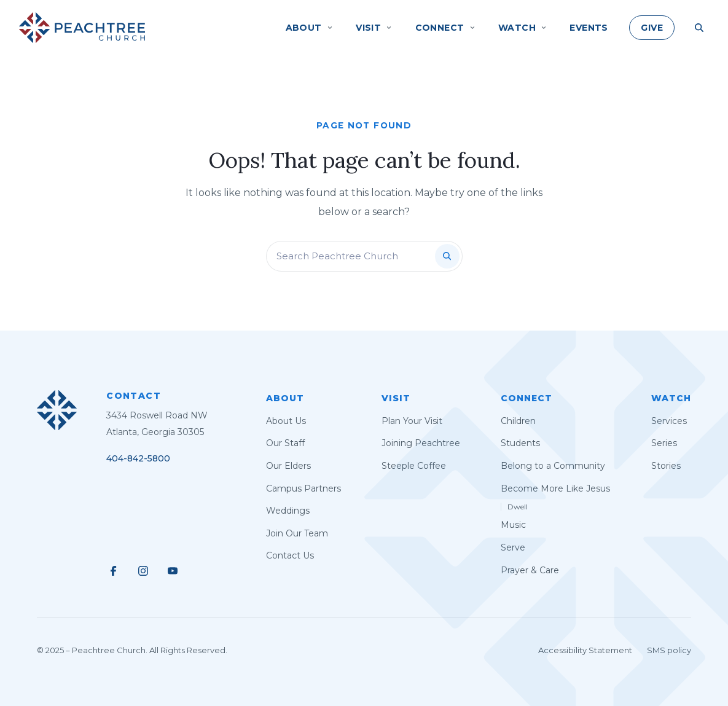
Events (589, 28)
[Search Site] (699, 28)
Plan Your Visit (412, 421)
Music (513, 525)
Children (518, 421)
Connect (526, 398)
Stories (666, 466)
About (285, 398)
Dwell (518, 507)
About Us (286, 421)
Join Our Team (297, 533)
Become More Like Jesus (555, 488)
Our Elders (288, 466)
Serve (513, 547)
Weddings (288, 511)
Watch (671, 398)
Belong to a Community (553, 466)
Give (652, 28)
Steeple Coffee (414, 466)
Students (520, 443)
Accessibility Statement (585, 650)
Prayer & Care (530, 570)
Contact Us (290, 555)
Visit (396, 398)
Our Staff (285, 443)
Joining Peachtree (421, 443)
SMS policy (669, 650)
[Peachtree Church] (82, 28)
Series (664, 443)
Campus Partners (303, 488)
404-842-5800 (138, 458)
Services (669, 421)
